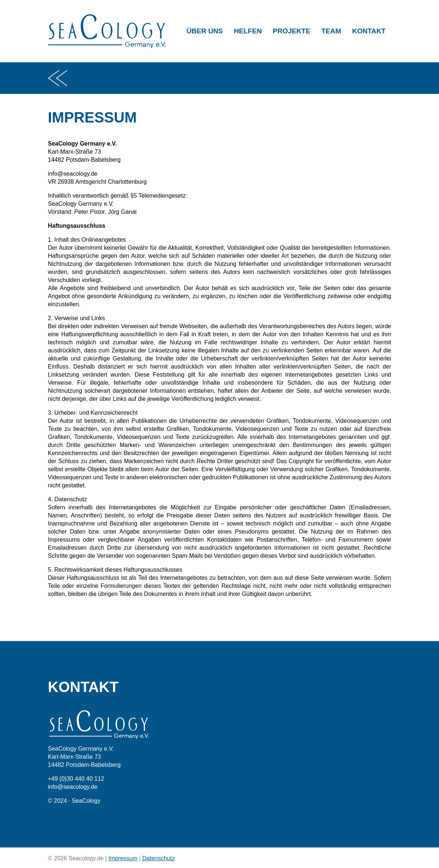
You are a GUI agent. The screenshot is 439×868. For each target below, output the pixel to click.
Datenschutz (159, 858)
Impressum (123, 858)
